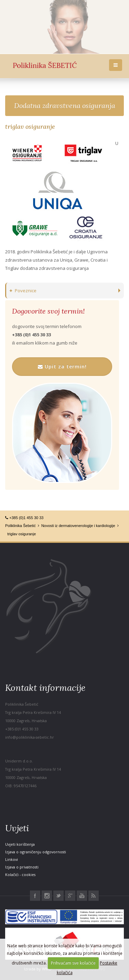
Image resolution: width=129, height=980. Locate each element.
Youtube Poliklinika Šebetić (82, 896)
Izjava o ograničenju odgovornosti (36, 852)
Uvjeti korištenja (20, 844)
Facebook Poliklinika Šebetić (35, 896)
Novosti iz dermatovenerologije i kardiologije (78, 526)
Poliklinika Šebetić (20, 526)
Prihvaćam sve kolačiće (73, 963)
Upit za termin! (62, 366)
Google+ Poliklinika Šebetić (70, 896)
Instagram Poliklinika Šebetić (47, 896)
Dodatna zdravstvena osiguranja (65, 106)
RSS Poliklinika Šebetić (94, 896)
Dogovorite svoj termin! (48, 311)
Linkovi (12, 859)
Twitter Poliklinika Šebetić (58, 896)
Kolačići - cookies (20, 874)
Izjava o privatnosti (22, 867)
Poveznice (23, 291)
